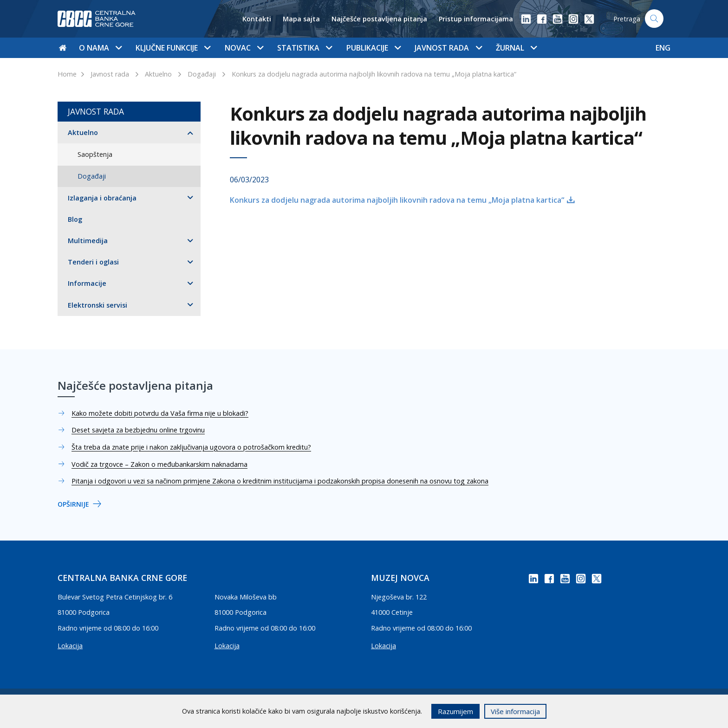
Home (67, 74)
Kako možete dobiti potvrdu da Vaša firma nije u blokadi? (160, 413)
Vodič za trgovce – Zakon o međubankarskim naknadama (159, 464)
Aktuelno (158, 74)
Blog (75, 219)
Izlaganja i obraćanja (102, 198)
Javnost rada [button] (448, 48)
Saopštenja (95, 154)
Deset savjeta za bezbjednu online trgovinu (138, 430)
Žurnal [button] (516, 48)
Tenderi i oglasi (93, 262)
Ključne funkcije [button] (173, 48)
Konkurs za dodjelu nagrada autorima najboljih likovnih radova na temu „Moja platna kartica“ (374, 74)
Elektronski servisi (97, 305)
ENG (663, 48)
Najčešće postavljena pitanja (379, 19)
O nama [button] (100, 48)
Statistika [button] (305, 48)
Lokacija (70, 646)
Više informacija (515, 711)
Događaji (202, 74)
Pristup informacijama (476, 19)
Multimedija (88, 241)
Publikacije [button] (374, 48)
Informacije (87, 283)
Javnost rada (110, 74)
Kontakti (257, 19)
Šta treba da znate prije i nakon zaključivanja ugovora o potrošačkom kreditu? (191, 447)
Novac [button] (244, 48)
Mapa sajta (301, 19)
